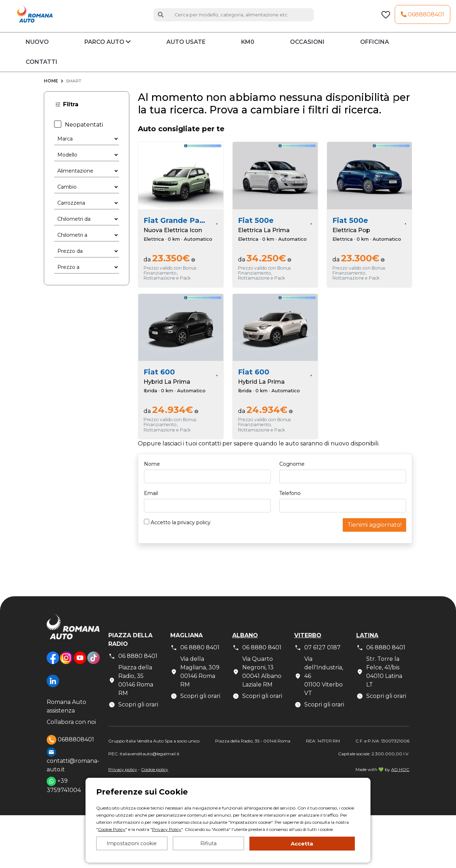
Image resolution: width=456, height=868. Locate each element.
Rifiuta (208, 843)
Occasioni (307, 51)
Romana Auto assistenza (66, 715)
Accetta (302, 844)
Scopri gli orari (133, 714)
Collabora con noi (71, 731)
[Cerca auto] (241, 19)
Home (51, 90)
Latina (367, 644)
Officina (375, 51)
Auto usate (186, 51)
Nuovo (37, 51)
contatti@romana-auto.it (73, 769)
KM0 (248, 51)
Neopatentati (79, 134)
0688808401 (423, 19)
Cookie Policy (112, 829)
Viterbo (308, 644)
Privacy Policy (167, 829)
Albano (245, 644)
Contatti (42, 71)
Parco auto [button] (108, 51)
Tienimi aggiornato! (374, 534)
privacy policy (194, 531)
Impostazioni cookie (132, 843)
